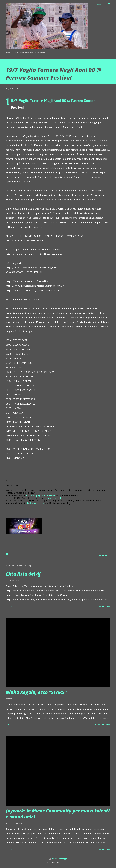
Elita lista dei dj (23, 574)
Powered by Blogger (58, 859)
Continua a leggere (101, 606)
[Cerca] (99, 4)
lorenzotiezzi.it (54, 498)
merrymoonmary (64, 863)
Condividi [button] (103, 555)
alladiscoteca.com (35, 503)
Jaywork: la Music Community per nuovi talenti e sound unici (58, 814)
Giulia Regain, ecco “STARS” (36, 692)
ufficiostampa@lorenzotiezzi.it (40, 495)
